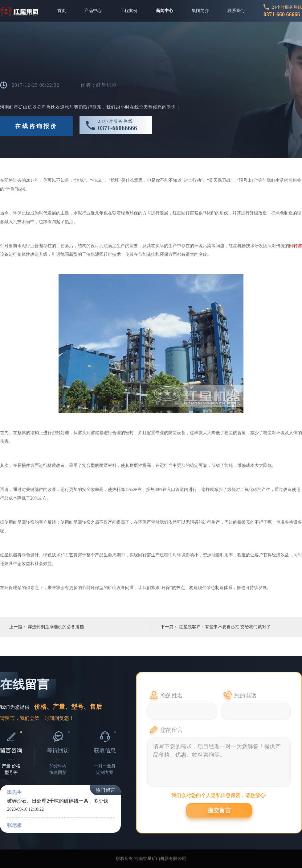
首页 (62, 11)
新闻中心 (165, 11)
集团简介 (200, 11)
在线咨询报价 (36, 126)
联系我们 (236, 11)
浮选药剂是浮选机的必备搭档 (56, 627)
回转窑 (296, 246)
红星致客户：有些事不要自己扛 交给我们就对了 (225, 627)
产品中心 (93, 11)
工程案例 (129, 11)
